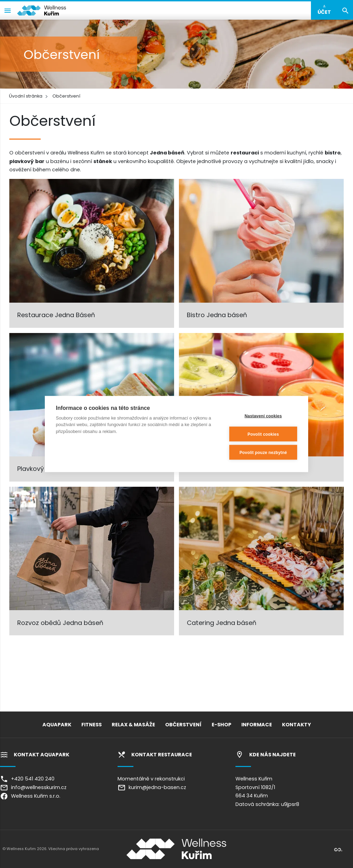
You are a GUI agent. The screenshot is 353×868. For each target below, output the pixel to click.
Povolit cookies (263, 434)
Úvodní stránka (26, 96)
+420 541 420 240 (27, 779)
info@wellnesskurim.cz (33, 787)
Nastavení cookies (263, 416)
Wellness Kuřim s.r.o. (30, 796)
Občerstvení (66, 96)
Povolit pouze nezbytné (263, 452)
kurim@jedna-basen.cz (152, 787)
